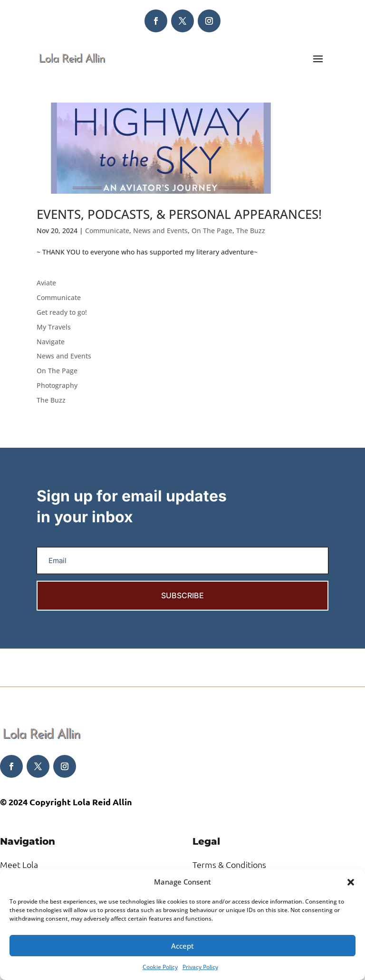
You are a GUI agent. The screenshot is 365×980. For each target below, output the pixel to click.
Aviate (46, 283)
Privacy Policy (200, 967)
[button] (351, 882)
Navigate (51, 342)
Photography (57, 385)
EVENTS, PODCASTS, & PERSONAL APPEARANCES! (179, 214)
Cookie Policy (160, 967)
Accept (182, 946)
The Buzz (251, 231)
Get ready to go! (62, 312)
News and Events (160, 231)
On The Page (212, 231)
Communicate (107, 231)
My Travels (54, 327)
